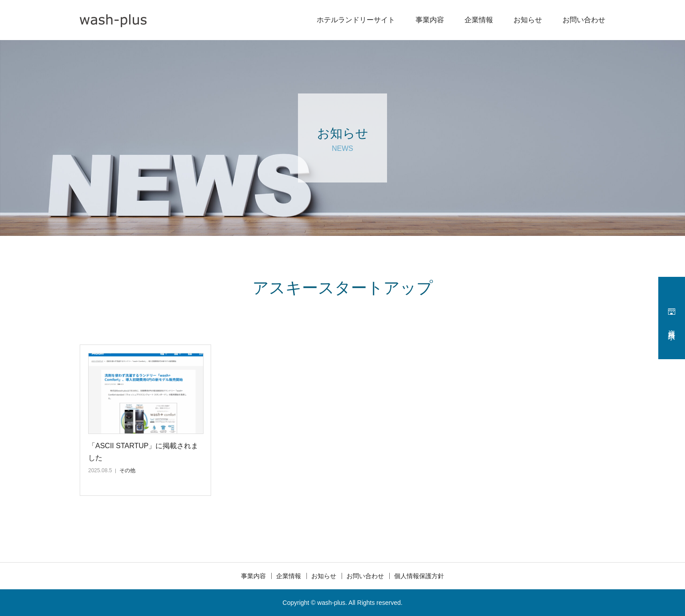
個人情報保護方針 (419, 576)
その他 (127, 470)
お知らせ (528, 20)
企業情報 (479, 20)
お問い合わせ (584, 20)
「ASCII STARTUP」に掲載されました (143, 452)
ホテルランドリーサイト (356, 20)
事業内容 (430, 20)
